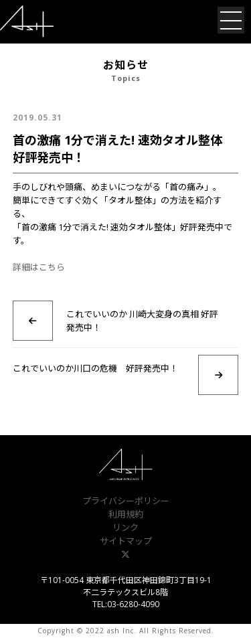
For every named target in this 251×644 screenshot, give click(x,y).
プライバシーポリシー (126, 501)
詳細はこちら (39, 267)
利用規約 (126, 514)
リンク (125, 528)
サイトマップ (126, 541)
